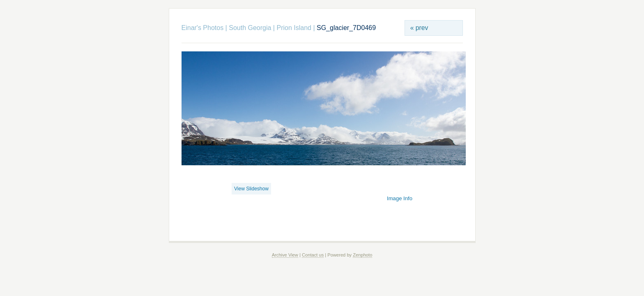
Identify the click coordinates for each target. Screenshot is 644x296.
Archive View (285, 255)
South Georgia (250, 28)
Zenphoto (362, 255)
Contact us (313, 255)
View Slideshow (251, 189)
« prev (419, 28)
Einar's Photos (203, 28)
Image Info (400, 198)
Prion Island (294, 28)
